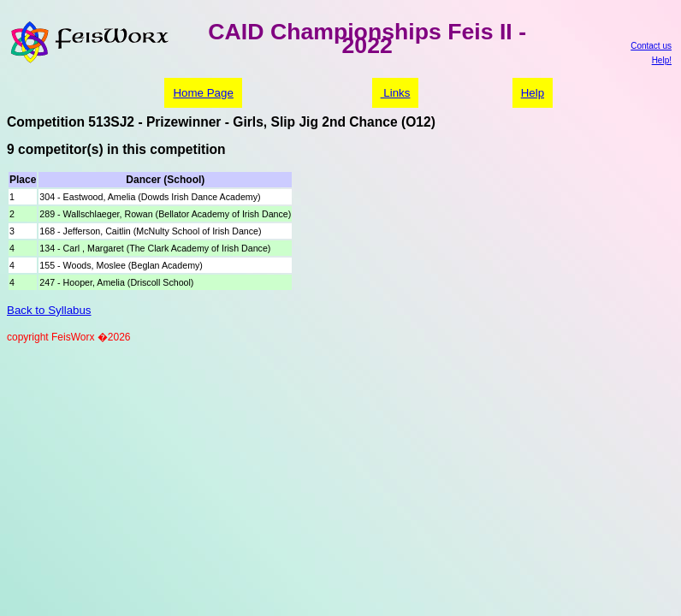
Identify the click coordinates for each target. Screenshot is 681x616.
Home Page (203, 93)
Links (396, 93)
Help (533, 93)
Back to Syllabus (49, 310)
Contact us (651, 46)
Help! (662, 60)
